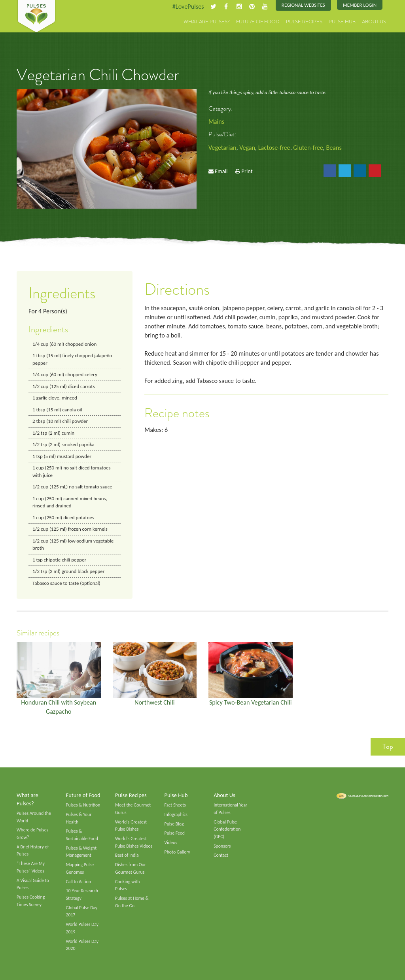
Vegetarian (222, 148)
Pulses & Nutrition (83, 805)
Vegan (247, 148)
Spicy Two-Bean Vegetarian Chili (251, 702)
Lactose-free (274, 148)
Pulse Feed (175, 833)
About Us (374, 22)
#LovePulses (188, 7)
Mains (216, 122)
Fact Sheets (175, 805)
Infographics (176, 814)
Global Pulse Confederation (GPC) (227, 829)
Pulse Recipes (304, 22)
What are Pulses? (207, 22)
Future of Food (258, 22)
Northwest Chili (154, 702)
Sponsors (222, 846)
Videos (171, 842)
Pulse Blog (174, 824)
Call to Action (79, 882)
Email (221, 171)
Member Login (360, 5)
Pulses (36, 17)
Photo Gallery (177, 852)
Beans (334, 148)
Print (247, 171)
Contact (221, 856)
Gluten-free (308, 148)
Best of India (127, 856)
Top (388, 746)
